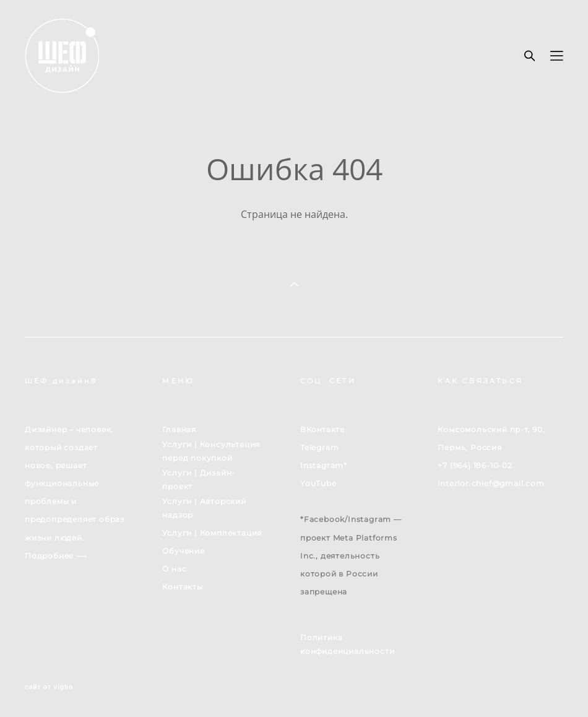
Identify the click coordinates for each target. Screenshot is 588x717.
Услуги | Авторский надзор (204, 508)
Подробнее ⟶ (56, 556)
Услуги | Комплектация (212, 533)
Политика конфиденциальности (347, 644)
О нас (174, 569)
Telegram (319, 447)
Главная (179, 429)
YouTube (318, 483)
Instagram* (324, 465)
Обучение (183, 551)
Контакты (182, 587)
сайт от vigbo (49, 687)
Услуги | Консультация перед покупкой (211, 451)
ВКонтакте (322, 429)
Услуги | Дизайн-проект (199, 480)
